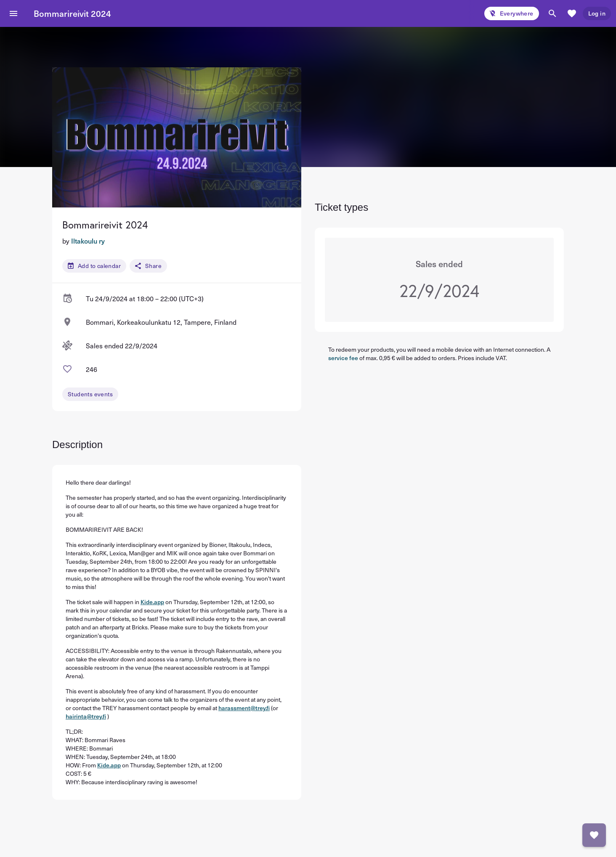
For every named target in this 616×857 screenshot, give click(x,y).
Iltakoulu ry (88, 241)
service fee (343, 358)
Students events (90, 394)
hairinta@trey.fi (86, 716)
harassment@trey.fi (244, 708)
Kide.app (152, 602)
